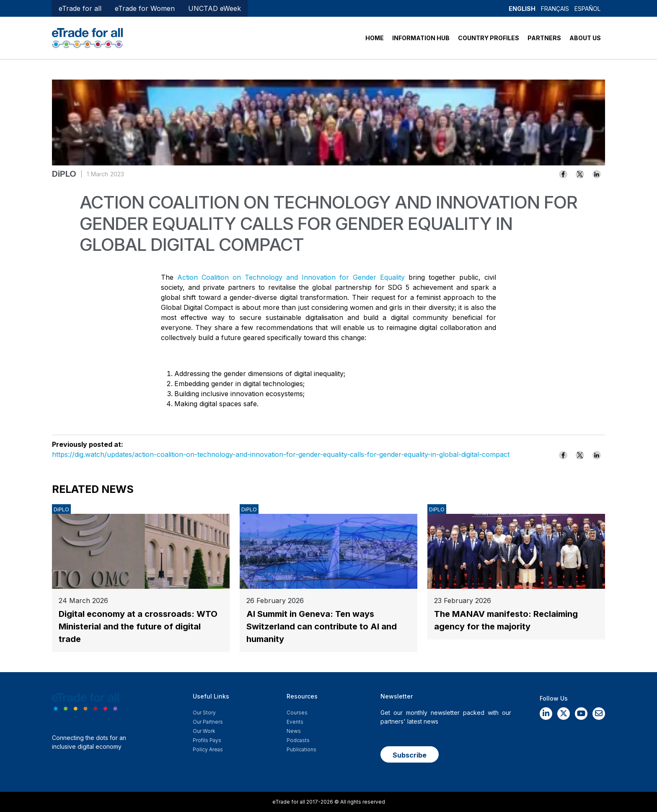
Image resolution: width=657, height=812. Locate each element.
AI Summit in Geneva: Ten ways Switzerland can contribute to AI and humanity (322, 626)
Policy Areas (208, 749)
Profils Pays (207, 740)
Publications (301, 749)
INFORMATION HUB (421, 38)
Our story (204, 713)
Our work (204, 731)
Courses (297, 713)
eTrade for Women (145, 8)
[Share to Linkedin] (597, 174)
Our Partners (208, 722)
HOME (375, 38)
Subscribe (410, 755)
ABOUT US (585, 38)
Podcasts (298, 740)
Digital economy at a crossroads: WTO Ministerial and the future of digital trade (138, 626)
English (522, 9)
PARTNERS (544, 38)
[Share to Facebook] (563, 174)
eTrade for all (80, 8)
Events (295, 722)
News (294, 731)
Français (555, 9)
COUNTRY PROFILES (489, 38)
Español (587, 9)
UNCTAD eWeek (215, 8)
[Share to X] (580, 174)
